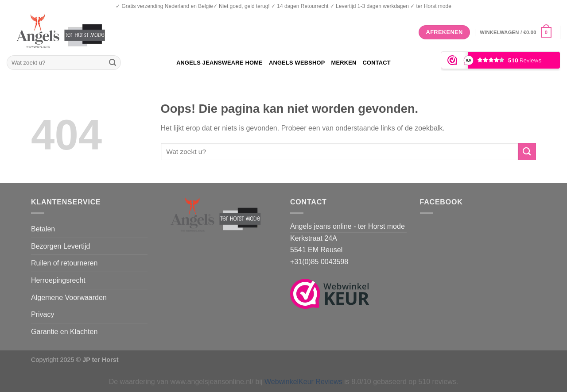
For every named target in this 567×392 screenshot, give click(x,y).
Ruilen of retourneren (64, 263)
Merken (344, 63)
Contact (376, 63)
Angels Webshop (297, 63)
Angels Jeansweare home (219, 63)
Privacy (43, 314)
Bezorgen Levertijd (60, 246)
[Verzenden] (113, 63)
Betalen (43, 229)
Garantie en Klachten (64, 332)
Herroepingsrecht (58, 280)
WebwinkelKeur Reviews (303, 382)
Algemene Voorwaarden (69, 298)
